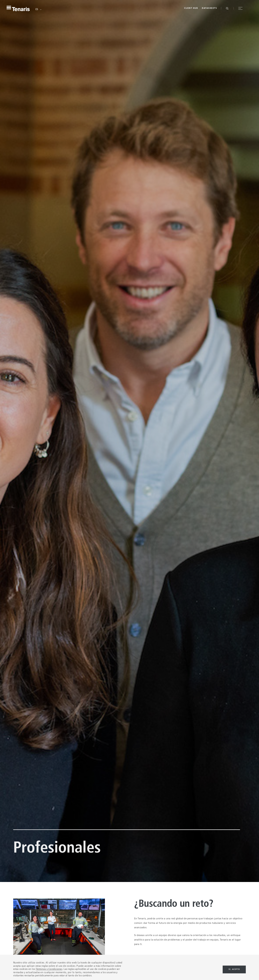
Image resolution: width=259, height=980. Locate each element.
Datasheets (209, 8)
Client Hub (191, 8)
